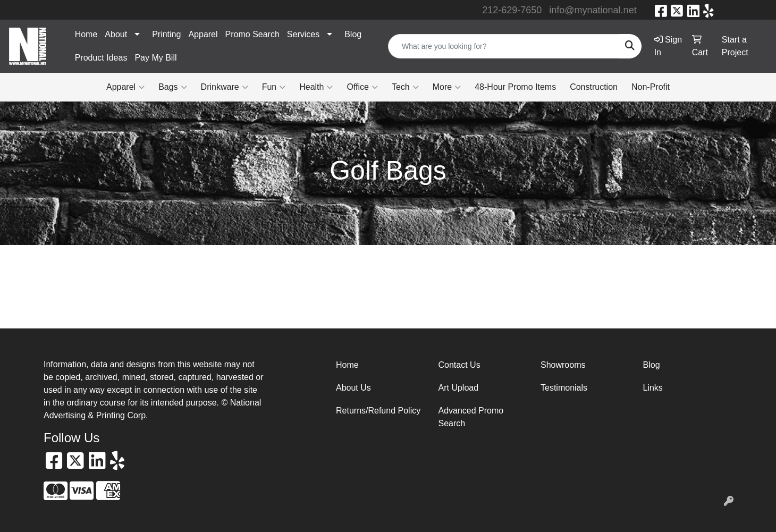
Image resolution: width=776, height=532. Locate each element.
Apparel (203, 34)
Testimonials (564, 388)
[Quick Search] (504, 46)
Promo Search (252, 34)
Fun (274, 87)
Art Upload (459, 388)
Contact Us (459, 365)
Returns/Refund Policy (378, 411)
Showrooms (563, 365)
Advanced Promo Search (471, 417)
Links (653, 388)
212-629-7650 (512, 10)
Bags (172, 87)
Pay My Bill (155, 58)
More (447, 87)
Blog (353, 34)
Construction (594, 87)
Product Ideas (101, 58)
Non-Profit (651, 87)
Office (362, 87)
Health (316, 87)
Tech (405, 87)
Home (86, 34)
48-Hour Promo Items (515, 87)
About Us (353, 388)
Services (303, 34)
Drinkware (225, 87)
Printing (166, 34)
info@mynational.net (593, 10)
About (116, 34)
